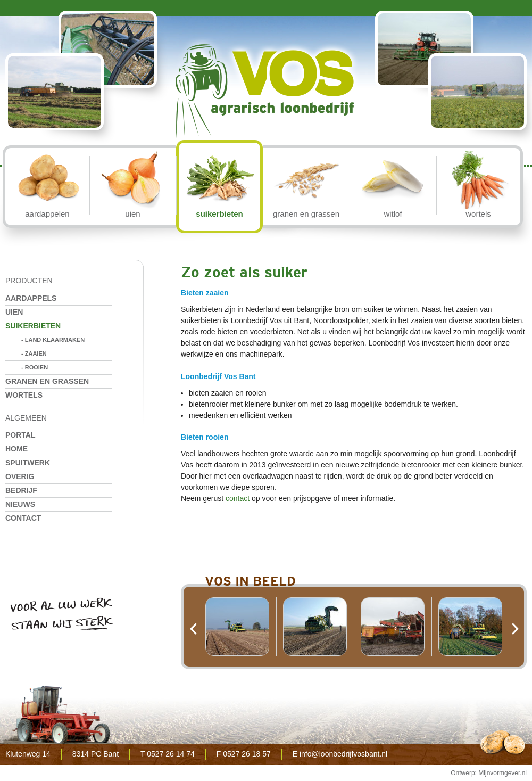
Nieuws (20, 504)
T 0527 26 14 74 (168, 754)
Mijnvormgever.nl (502, 773)
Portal (20, 435)
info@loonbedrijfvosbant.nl (343, 754)
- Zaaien (34, 353)
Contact (23, 518)
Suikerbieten (33, 326)
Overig (20, 476)
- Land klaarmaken (53, 340)
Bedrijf (21, 490)
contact (238, 498)
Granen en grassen (47, 381)
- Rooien (35, 367)
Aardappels (31, 298)
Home (16, 449)
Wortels (24, 395)
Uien (14, 312)
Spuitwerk (28, 463)
